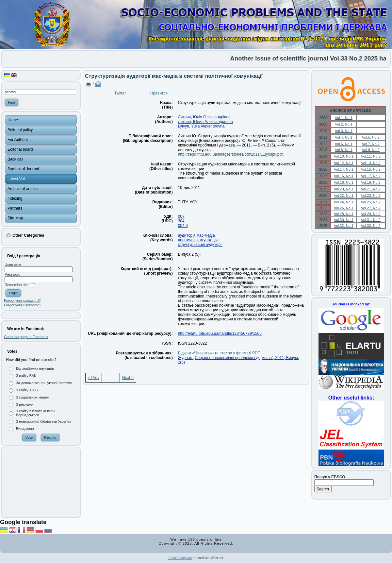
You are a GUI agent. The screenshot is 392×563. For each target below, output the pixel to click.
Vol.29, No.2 (371, 214)
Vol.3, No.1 (344, 131)
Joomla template (180, 558)
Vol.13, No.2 (371, 163)
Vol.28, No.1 (344, 214)
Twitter (120, 93)
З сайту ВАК (26, 376)
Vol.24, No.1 (344, 202)
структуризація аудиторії (200, 245)
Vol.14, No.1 (344, 169)
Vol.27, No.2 (371, 208)
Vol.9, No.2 (371, 150)
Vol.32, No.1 (344, 226)
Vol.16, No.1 (344, 176)
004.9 (183, 226)
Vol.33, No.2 (371, 226)
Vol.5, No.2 (371, 137)
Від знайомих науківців (35, 368)
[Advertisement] (41, 482)
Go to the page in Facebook (26, 337)
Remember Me (16, 285)
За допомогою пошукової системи (44, 383)
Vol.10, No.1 (344, 156)
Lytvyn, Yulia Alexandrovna (201, 126)
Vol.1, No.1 (344, 118)
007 (181, 216)
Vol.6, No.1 (344, 144)
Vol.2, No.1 (344, 124)
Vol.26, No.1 (344, 208)
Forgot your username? (23, 305)
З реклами (25, 404)
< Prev (94, 378)
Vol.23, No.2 (371, 196)
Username (13, 264)
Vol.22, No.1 (344, 196)
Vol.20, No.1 (344, 189)
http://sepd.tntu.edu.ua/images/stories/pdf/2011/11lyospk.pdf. (231, 154)
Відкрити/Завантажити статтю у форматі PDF (219, 353)
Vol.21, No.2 (371, 189)
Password (12, 274)
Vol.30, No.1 (344, 220)
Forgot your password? (22, 300)
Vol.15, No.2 (371, 169)
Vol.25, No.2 (371, 202)
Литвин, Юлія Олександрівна (204, 117)
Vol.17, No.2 (371, 176)
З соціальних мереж (33, 397)
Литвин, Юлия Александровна (205, 122)
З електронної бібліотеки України (43, 421)
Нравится (159, 93)
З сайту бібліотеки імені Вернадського (36, 413)
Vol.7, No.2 (371, 144)
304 (181, 221)
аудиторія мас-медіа (196, 235)
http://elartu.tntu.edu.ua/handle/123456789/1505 (220, 333)
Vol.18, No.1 (344, 182)
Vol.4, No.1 (344, 137)
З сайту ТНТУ (27, 390)
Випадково (25, 429)
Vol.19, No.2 (371, 182)
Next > (128, 378)
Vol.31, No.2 (371, 220)
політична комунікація (198, 240)
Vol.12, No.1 (344, 163)
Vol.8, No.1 (344, 150)
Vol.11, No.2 (371, 156)
